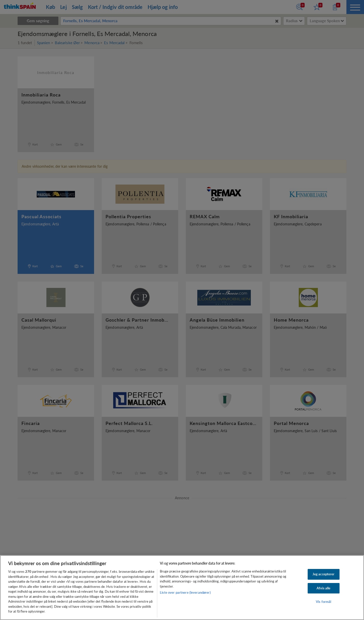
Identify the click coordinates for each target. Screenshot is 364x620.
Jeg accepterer (324, 574)
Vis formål (323, 602)
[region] (182, 588)
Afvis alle (323, 588)
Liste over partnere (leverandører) (185, 592)
